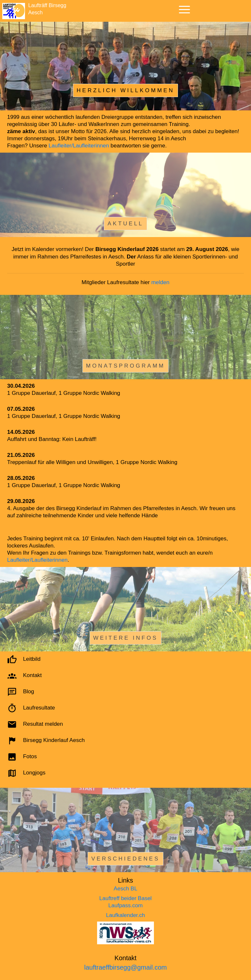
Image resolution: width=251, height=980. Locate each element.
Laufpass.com (126, 905)
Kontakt (32, 676)
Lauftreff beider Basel (125, 898)
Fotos (30, 757)
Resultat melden (43, 724)
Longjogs (34, 773)
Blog (29, 692)
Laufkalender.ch (125, 915)
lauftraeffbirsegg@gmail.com (125, 967)
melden (160, 282)
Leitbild (32, 659)
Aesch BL (125, 889)
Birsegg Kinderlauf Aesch (54, 741)
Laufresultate (39, 708)
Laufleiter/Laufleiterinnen (79, 146)
